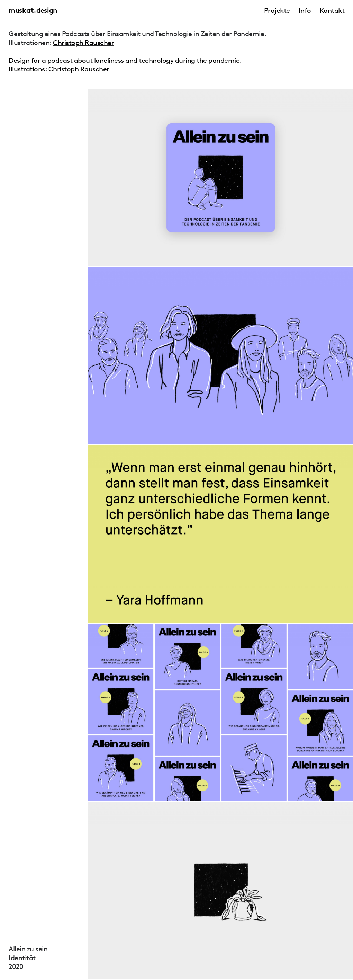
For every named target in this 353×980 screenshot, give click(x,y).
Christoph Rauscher (83, 43)
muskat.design (33, 10)
